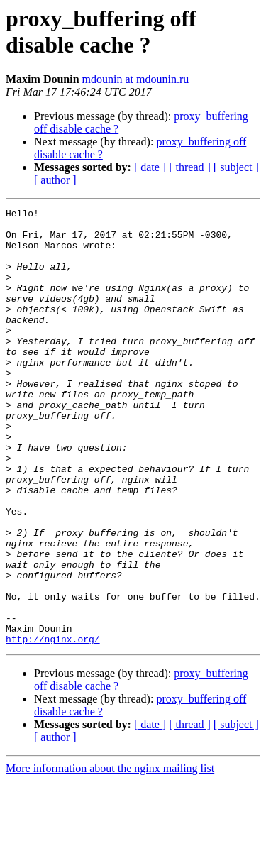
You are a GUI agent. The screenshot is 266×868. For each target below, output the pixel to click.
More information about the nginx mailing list (110, 856)
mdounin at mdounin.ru (136, 79)
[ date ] (150, 167)
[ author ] (55, 180)
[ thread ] (190, 167)
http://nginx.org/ (53, 726)
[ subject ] (236, 167)
